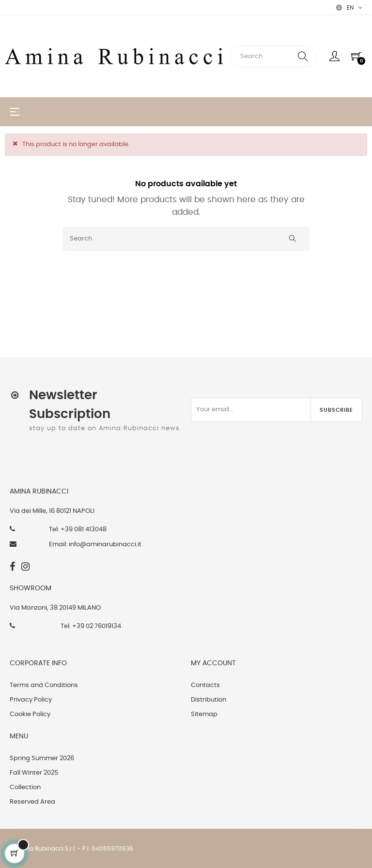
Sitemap (204, 714)
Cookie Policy (30, 714)
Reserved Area (32, 802)
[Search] (186, 239)
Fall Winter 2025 (34, 773)
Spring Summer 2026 (42, 758)
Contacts (205, 685)
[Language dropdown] (349, 8)
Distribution (209, 700)
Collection (25, 787)
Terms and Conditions (44, 685)
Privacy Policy (31, 700)
